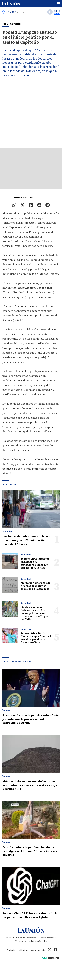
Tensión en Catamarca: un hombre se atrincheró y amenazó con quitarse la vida (35, 563)
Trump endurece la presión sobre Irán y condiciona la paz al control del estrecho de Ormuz (31, 719)
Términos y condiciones (27, 941)
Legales (43, 941)
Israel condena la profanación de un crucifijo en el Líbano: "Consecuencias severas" (30, 851)
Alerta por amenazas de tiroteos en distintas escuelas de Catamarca (36, 586)
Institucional (23, 950)
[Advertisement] (31, 115)
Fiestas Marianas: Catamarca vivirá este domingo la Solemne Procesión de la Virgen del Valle (35, 613)
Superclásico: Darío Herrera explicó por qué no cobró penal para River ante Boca (36, 638)
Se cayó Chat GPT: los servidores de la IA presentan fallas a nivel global (30, 915)
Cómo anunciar (38, 950)
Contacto (11, 950)
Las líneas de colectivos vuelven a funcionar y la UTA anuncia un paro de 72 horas (26, 540)
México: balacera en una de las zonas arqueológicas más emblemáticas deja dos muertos (30, 785)
